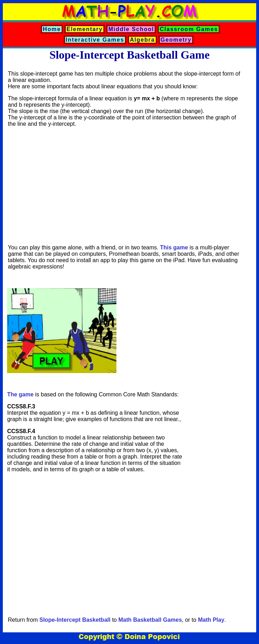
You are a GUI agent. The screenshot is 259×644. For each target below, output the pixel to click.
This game (174, 247)
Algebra (142, 40)
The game (20, 394)
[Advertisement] (124, 186)
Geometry (176, 40)
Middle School (131, 29)
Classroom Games (189, 29)
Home (52, 29)
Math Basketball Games (150, 620)
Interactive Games (95, 40)
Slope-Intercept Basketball (75, 620)
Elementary (85, 29)
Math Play (211, 620)
